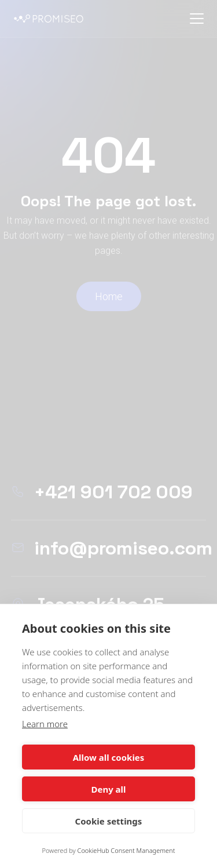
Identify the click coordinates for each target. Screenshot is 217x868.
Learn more (45, 724)
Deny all (108, 789)
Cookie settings (109, 821)
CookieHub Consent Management (126, 850)
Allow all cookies (109, 757)
